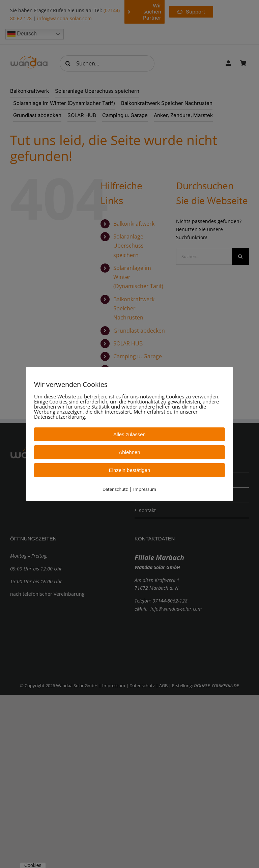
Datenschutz (115, 489)
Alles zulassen (129, 434)
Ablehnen (129, 452)
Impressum (145, 489)
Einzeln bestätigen (130, 470)
